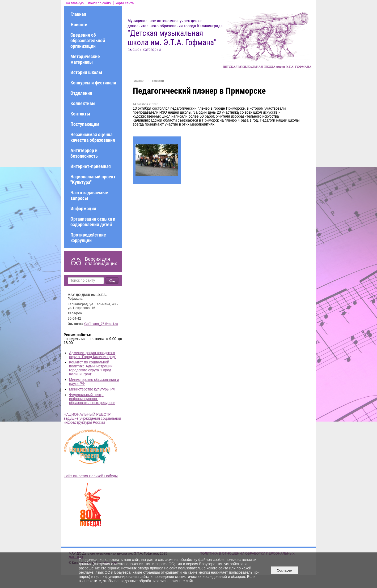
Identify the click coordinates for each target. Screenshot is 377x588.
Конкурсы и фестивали (93, 83)
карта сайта (125, 3)
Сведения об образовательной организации (88, 40)
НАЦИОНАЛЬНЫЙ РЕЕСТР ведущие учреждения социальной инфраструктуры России (92, 419)
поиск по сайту (100, 3)
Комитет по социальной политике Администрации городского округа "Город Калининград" (91, 368)
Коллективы (83, 103)
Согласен (284, 570)
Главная (78, 14)
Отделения (81, 93)
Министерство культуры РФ (92, 389)
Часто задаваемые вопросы (89, 195)
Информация (83, 209)
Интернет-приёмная (91, 166)
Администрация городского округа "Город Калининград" (93, 355)
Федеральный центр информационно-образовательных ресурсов (92, 399)
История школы (86, 72)
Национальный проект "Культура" (93, 179)
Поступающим (85, 124)
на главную (75, 3)
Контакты (80, 114)
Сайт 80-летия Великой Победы (91, 476)
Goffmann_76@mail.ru (101, 324)
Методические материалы (85, 59)
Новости (79, 25)
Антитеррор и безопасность (84, 153)
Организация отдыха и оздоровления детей (93, 222)
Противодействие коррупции (88, 238)
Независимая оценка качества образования (93, 137)
